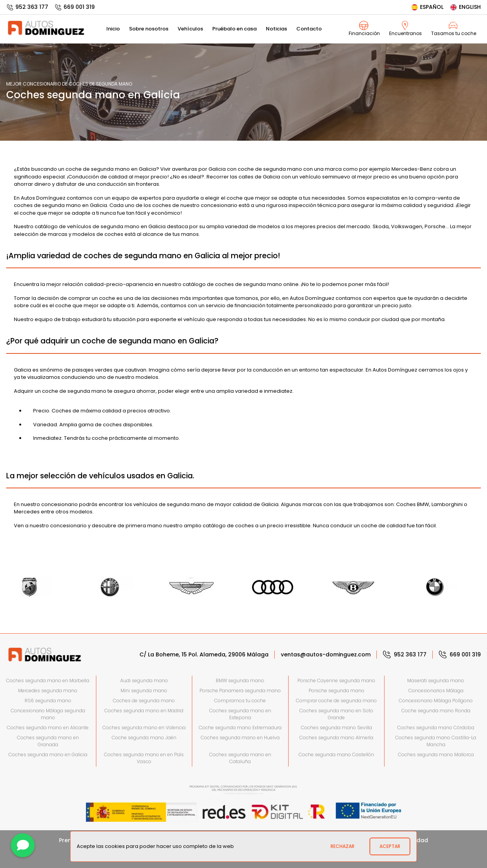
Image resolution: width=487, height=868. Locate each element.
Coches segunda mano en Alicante (48, 728)
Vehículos (190, 29)
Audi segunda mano (144, 680)
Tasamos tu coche (454, 29)
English (465, 7)
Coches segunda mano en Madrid (144, 711)
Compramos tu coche (240, 701)
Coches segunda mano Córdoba (436, 728)
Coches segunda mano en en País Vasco (144, 758)
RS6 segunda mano (48, 701)
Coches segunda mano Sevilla (337, 728)
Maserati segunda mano (436, 680)
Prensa (69, 840)
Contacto (309, 29)
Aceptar (390, 846)
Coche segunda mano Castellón (336, 754)
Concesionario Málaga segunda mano (48, 714)
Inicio (113, 29)
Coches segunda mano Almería (336, 738)
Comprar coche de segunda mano (336, 701)
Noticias (276, 29)
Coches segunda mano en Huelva (240, 738)
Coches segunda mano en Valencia (144, 728)
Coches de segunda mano (144, 701)
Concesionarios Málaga (436, 691)
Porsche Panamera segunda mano (240, 691)
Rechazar (343, 846)
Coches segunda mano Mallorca (436, 754)
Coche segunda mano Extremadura (240, 728)
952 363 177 (27, 7)
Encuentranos (406, 29)
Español (427, 7)
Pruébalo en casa (234, 29)
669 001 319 (75, 7)
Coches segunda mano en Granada (48, 741)
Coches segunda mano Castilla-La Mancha (436, 741)
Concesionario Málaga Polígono (436, 701)
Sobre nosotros (149, 29)
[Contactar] (23, 845)
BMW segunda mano (240, 680)
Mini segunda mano (144, 691)
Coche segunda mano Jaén (144, 738)
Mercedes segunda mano (48, 691)
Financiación (364, 29)
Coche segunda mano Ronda (436, 711)
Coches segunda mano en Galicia (48, 754)
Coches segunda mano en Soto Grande (336, 714)
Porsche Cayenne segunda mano (336, 680)
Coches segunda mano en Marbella (48, 680)
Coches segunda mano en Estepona (240, 714)
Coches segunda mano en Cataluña (240, 758)
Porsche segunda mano (337, 691)
